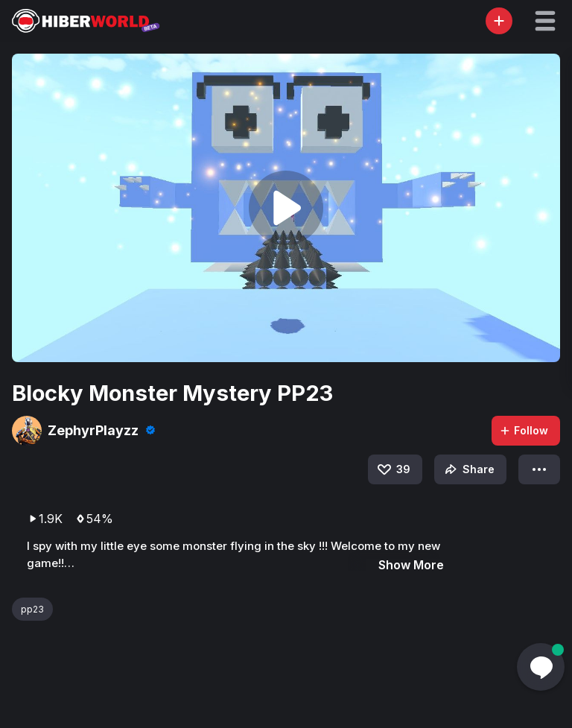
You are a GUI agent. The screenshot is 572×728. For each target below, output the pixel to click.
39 (393, 469)
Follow (524, 430)
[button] (545, 21)
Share (468, 469)
